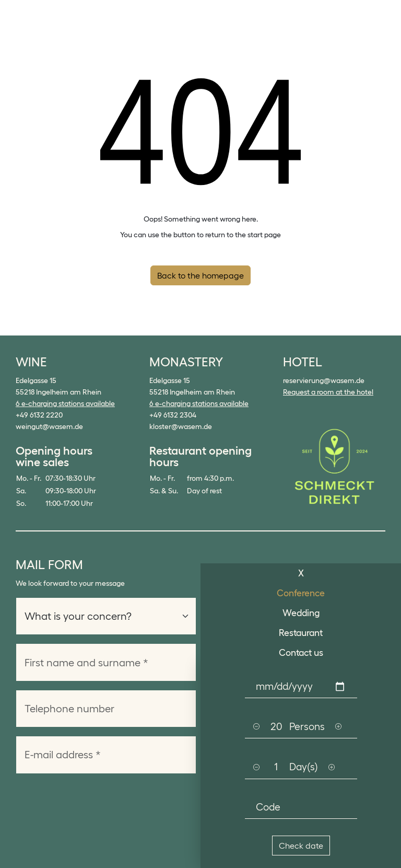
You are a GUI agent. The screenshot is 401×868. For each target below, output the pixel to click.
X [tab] (301, 573)
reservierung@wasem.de (324, 380)
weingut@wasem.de (49, 426)
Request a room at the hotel (328, 392)
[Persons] (276, 727)
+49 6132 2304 (173, 415)
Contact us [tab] (301, 653)
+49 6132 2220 (39, 415)
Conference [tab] (301, 593)
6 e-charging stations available (65, 403)
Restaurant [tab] (301, 633)
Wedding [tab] (301, 613)
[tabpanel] (301, 765)
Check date (301, 846)
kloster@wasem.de (181, 426)
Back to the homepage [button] (200, 275)
